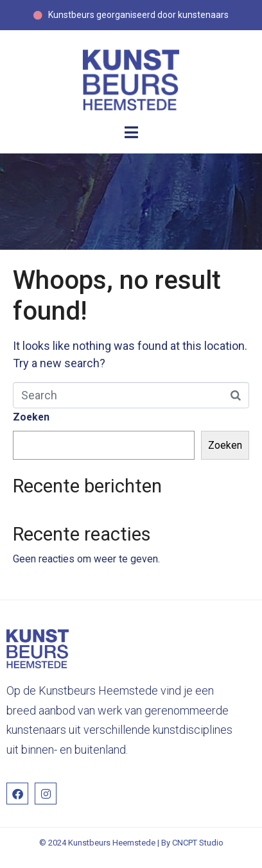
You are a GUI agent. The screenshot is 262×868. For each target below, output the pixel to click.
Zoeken (31, 417)
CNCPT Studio (198, 843)
